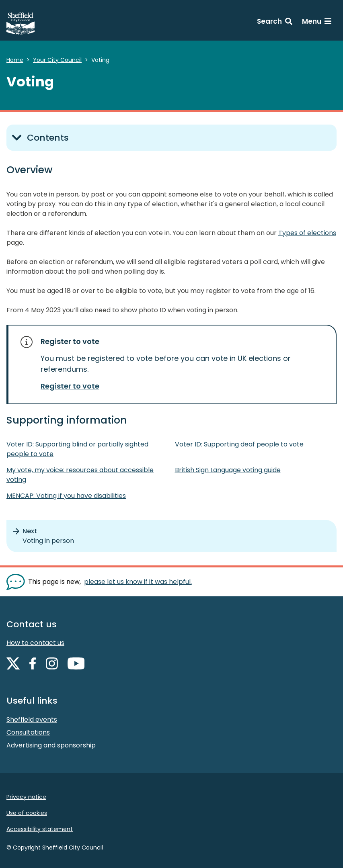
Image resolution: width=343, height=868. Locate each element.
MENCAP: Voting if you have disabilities (66, 496)
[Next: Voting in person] (171, 536)
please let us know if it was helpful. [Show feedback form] (138, 582)
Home (15, 60)
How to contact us (35, 643)
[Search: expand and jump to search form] (275, 23)
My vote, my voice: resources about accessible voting (80, 475)
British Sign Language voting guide (228, 470)
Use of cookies (27, 813)
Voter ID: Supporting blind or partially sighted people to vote (77, 449)
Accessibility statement (40, 829)
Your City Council (57, 60)
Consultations (28, 732)
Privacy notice (26, 797)
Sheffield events (32, 720)
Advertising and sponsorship (51, 745)
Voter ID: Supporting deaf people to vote (239, 444)
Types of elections (307, 233)
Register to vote (70, 386)
